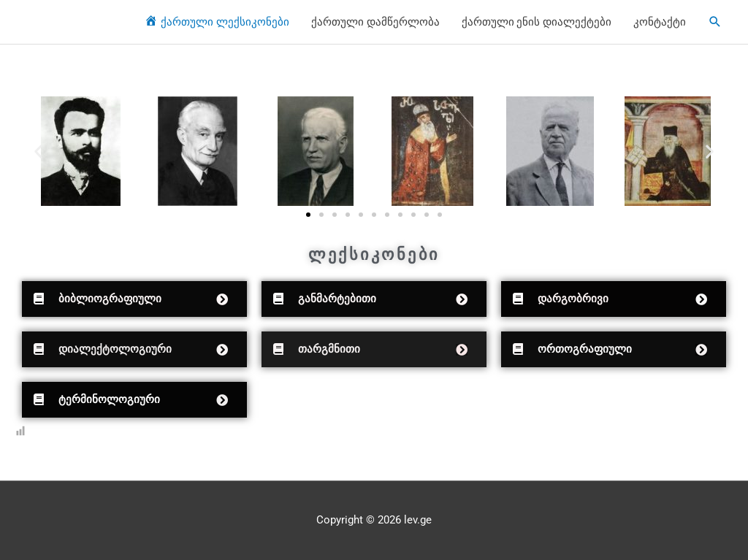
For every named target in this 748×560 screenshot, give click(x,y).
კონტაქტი (660, 22)
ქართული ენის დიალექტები (537, 22)
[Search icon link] (715, 22)
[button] (38, 151)
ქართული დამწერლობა (375, 22)
